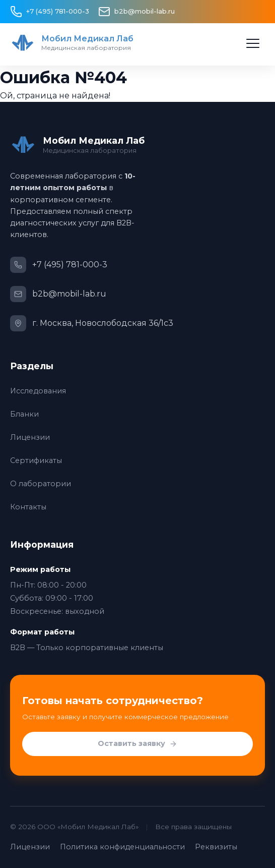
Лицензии (30, 437)
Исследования (38, 391)
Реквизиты (216, 847)
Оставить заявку (137, 744)
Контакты (28, 507)
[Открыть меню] (253, 43)
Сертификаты (36, 460)
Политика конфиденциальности (122, 847)
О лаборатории (41, 484)
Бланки (24, 414)
